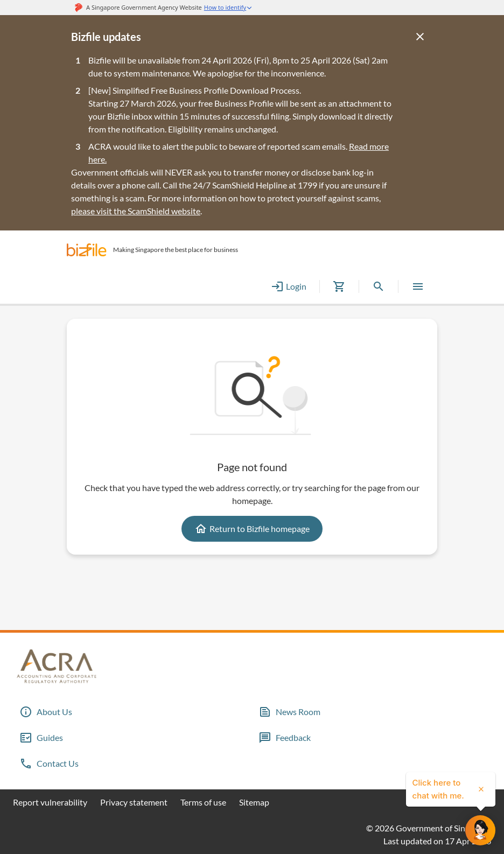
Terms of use (203, 802)
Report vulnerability (50, 802)
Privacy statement (134, 802)
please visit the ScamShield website (136, 211)
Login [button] (289, 286)
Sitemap (254, 802)
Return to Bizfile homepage (252, 529)
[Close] (420, 37)
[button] (87, 250)
